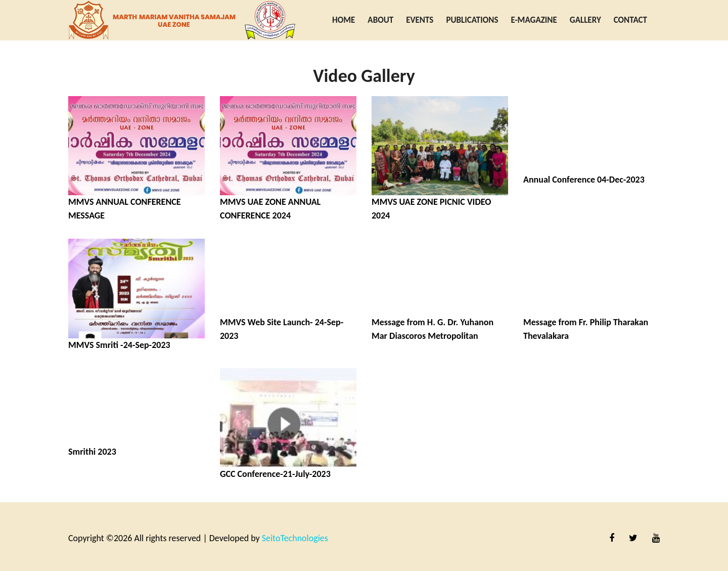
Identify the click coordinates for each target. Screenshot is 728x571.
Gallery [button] (585, 20)
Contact (630, 20)
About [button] (380, 20)
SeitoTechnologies (295, 538)
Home (344, 20)
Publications (472, 20)
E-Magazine (534, 20)
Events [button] (420, 20)
